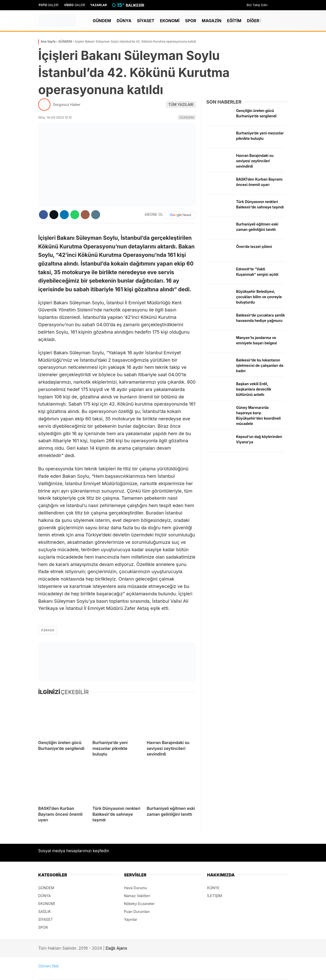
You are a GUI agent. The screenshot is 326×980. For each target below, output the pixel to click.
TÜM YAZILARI (181, 104)
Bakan (49, 630)
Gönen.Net (49, 966)
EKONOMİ (170, 21)
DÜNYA (124, 21)
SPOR (191, 21)
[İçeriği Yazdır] (96, 215)
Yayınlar (131, 919)
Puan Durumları (137, 912)
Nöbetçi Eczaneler (139, 904)
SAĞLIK (45, 912)
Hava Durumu (135, 888)
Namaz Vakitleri (137, 896)
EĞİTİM (234, 21)
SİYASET (146, 21)
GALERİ (48, 5)
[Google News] (181, 215)
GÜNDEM (102, 21)
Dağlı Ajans (116, 948)
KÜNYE (213, 888)
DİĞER (253, 21)
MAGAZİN (212, 21)
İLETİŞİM (214, 896)
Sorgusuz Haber (67, 104)
